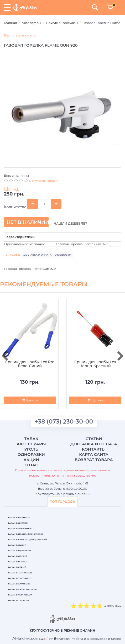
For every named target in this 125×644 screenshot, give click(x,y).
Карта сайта (94, 454)
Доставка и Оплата (38, 255)
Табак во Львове (19, 600)
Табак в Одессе (18, 556)
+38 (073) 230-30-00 (64, 422)
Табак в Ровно (17, 562)
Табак (31, 439)
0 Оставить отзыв (43, 181)
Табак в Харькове (19, 584)
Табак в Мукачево (19, 551)
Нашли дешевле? (70, 223)
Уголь (31, 449)
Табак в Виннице (19, 518)
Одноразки (31, 454)
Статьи (94, 439)
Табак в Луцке (17, 545)
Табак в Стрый (17, 567)
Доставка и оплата (94, 444)
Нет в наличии (28, 222)
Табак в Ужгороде (19, 578)
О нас (31, 465)
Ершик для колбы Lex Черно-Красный (95, 364)
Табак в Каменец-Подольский (27, 540)
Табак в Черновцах (20, 595)
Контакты (94, 449)
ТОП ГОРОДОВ (62, 502)
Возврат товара (94, 460)
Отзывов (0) (63, 255)
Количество (15, 207)
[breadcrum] (29, 638)
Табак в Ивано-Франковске (26, 534)
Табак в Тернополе (20, 573)
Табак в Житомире (20, 529)
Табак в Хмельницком (22, 589)
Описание (13, 255)
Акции (31, 460)
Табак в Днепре (18, 523)
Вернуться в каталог (21, 35)
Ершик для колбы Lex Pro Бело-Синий (30, 364)
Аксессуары (31, 444)
